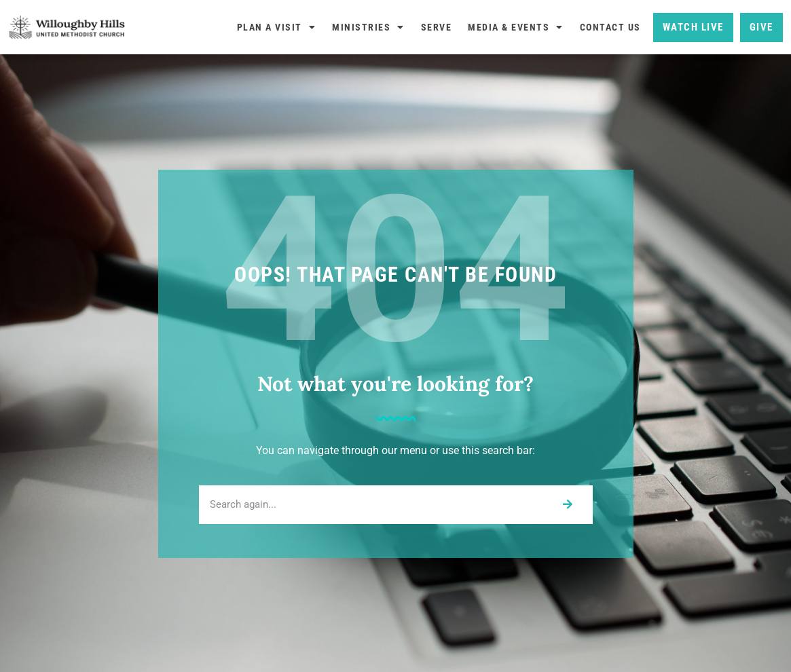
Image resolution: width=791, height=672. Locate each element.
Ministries (368, 27)
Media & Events (516, 27)
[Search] (567, 505)
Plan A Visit (277, 27)
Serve (437, 27)
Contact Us (610, 27)
